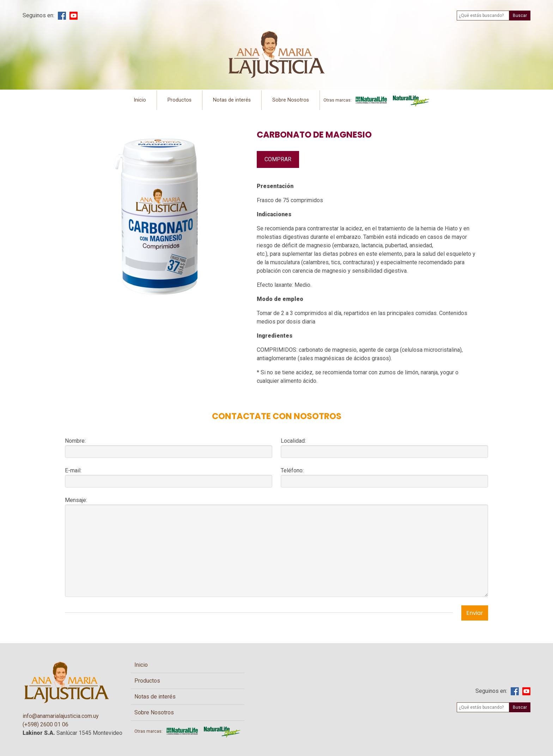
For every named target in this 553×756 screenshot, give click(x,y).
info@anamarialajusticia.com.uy (61, 716)
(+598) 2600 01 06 (45, 724)
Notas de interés (232, 100)
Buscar (520, 16)
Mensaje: (76, 500)
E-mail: (73, 470)
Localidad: (293, 441)
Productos (180, 100)
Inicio (140, 100)
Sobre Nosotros (291, 100)
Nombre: (75, 441)
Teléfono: (292, 470)
